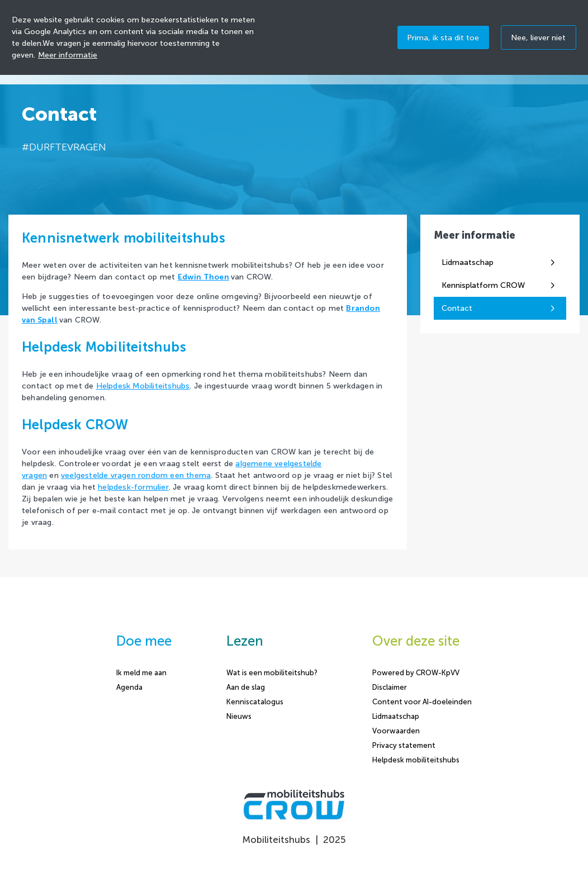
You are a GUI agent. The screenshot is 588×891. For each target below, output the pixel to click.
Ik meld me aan (141, 673)
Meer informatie (68, 55)
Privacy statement (404, 745)
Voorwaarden (396, 731)
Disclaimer (390, 687)
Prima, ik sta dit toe (443, 38)
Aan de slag (246, 687)
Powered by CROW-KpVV (416, 673)
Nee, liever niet (538, 38)
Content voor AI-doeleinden (422, 702)
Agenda (129, 687)
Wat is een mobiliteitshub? (272, 673)
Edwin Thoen (203, 277)
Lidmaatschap (396, 716)
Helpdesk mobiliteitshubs (416, 760)
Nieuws (239, 716)
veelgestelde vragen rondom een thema (136, 475)
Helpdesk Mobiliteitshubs (143, 386)
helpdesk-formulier (133, 487)
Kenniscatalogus (255, 702)
